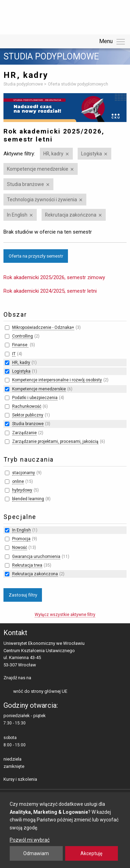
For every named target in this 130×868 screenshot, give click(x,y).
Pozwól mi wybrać (30, 840)
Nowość (20, 547)
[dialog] (65, 830)
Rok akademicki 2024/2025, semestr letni (50, 291)
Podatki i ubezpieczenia (35, 398)
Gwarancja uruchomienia (36, 557)
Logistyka (92, 154)
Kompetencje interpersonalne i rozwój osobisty (57, 380)
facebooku (38, 678)
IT (14, 354)
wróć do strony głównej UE (40, 691)
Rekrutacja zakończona (71, 215)
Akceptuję (91, 853)
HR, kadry (53, 154)
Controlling (23, 336)
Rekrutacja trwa (27, 565)
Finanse (20, 345)
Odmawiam (36, 853)
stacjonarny (24, 473)
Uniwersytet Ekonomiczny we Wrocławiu (38, 16)
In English (17, 215)
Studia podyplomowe (51, 57)
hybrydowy (22, 490)
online (18, 481)
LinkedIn (49, 678)
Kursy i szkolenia (20, 779)
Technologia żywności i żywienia (42, 200)
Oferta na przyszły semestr (36, 256)
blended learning (28, 499)
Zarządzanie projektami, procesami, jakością (55, 441)
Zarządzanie (24, 433)
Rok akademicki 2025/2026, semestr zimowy (54, 277)
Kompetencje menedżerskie (38, 169)
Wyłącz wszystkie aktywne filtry (65, 615)
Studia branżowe (25, 184)
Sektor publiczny (28, 415)
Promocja (21, 539)
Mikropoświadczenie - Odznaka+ (43, 327)
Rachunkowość (27, 406)
